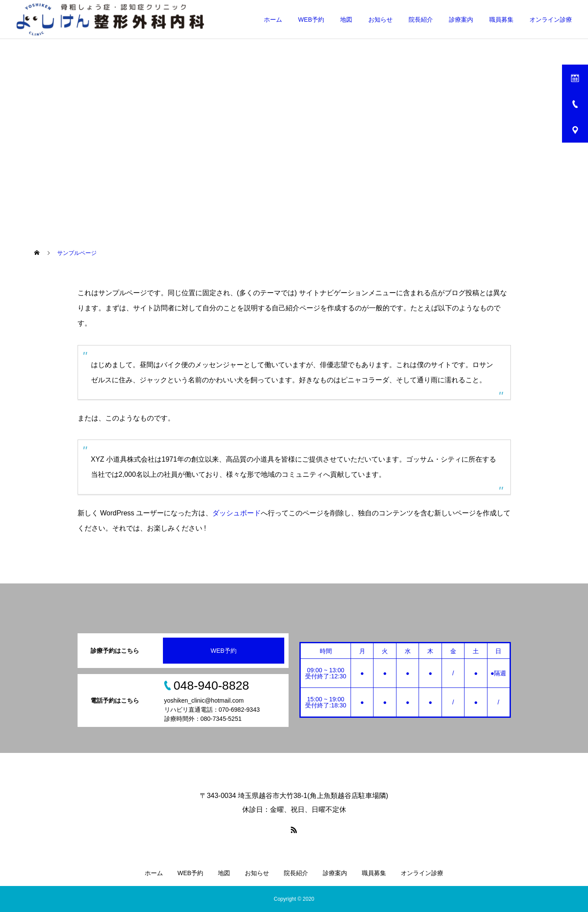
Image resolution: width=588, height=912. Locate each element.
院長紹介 (421, 20)
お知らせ (380, 20)
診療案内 (461, 20)
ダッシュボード (237, 513)
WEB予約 (311, 20)
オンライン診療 (551, 20)
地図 (346, 20)
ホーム (273, 20)
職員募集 (501, 20)
